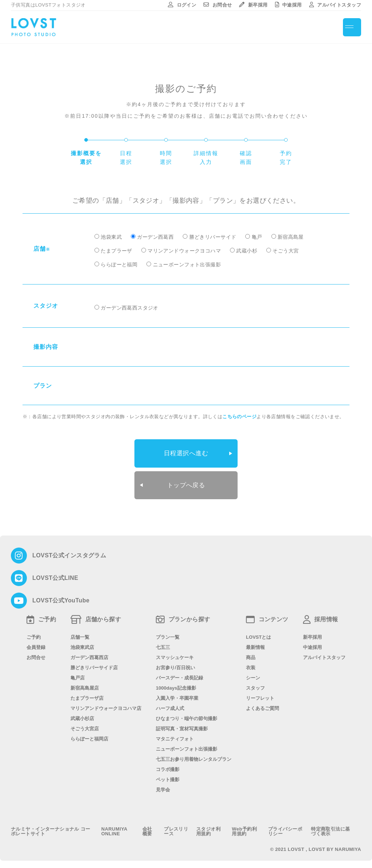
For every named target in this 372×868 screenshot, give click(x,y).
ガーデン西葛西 (155, 237)
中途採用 (288, 5)
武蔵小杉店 (82, 715)
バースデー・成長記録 (179, 674)
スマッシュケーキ (175, 654)
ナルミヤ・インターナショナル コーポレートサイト (51, 828)
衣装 (251, 664)
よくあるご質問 (262, 705)
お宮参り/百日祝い (175, 664)
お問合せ (218, 5)
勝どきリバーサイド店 (94, 664)
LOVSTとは (258, 633)
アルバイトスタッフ (335, 5)
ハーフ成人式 (170, 705)
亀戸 (257, 237)
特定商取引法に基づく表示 (330, 828)
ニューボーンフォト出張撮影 (187, 265)
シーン (253, 674)
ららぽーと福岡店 (89, 735)
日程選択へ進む (186, 452)
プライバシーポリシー (285, 828)
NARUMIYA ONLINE (114, 828)
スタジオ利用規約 (208, 828)
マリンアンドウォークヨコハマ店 (106, 705)
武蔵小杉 (247, 251)
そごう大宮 (286, 251)
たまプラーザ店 (87, 695)
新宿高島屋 (291, 237)
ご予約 (34, 633)
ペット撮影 (168, 776)
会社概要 (147, 828)
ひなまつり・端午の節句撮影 (187, 715)
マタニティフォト (175, 735)
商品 (251, 654)
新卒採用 (253, 5)
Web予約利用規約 (244, 828)
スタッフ (255, 684)
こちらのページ (239, 417)
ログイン (182, 5)
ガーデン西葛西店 (89, 654)
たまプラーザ (116, 251)
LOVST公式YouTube (61, 597)
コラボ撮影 (168, 766)
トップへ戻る (186, 483)
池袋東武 (111, 237)
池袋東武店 (82, 644)
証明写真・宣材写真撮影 (182, 725)
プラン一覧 (168, 633)
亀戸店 (78, 674)
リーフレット (260, 695)
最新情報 (255, 644)
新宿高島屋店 (85, 684)
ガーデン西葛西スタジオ (130, 308)
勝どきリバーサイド (213, 237)
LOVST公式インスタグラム (69, 552)
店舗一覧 (80, 633)
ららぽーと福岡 (119, 265)
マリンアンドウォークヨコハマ (184, 251)
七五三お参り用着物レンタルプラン (194, 756)
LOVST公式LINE (55, 574)
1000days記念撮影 (176, 684)
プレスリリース (176, 828)
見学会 (163, 786)
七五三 (163, 644)
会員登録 (36, 644)
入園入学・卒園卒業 (177, 695)
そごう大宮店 (85, 725)
